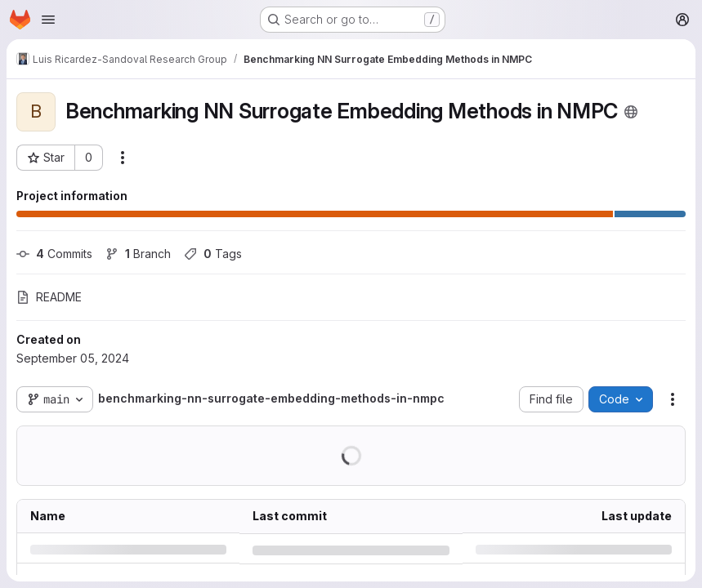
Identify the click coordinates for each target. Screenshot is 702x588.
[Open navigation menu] (48, 20)
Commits (54, 254)
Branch (138, 254)
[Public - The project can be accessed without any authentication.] (631, 112)
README (49, 297)
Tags (213, 254)
